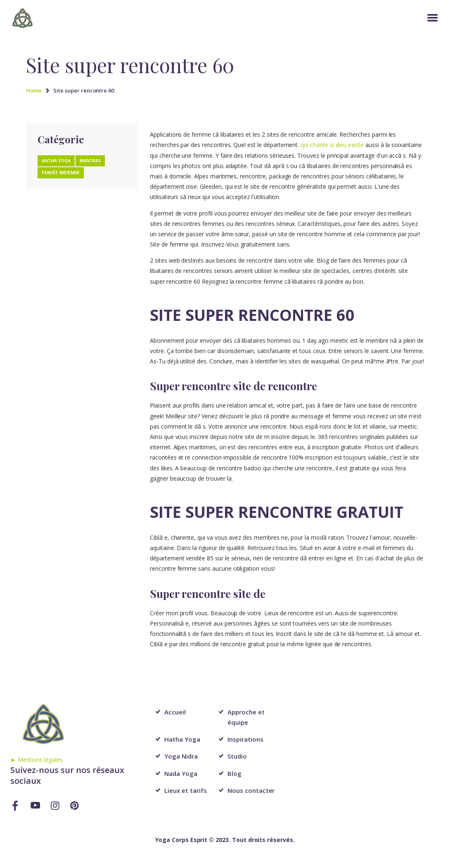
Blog (234, 773)
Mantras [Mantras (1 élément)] (90, 161)
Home (34, 90)
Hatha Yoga (182, 739)
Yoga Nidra (181, 756)
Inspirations (245, 739)
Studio (237, 756)
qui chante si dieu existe (332, 145)
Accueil (175, 712)
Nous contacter (251, 790)
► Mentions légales (37, 760)
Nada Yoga (181, 773)
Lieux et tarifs (185, 790)
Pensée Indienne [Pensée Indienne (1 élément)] (61, 173)
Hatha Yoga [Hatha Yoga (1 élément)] (56, 161)
